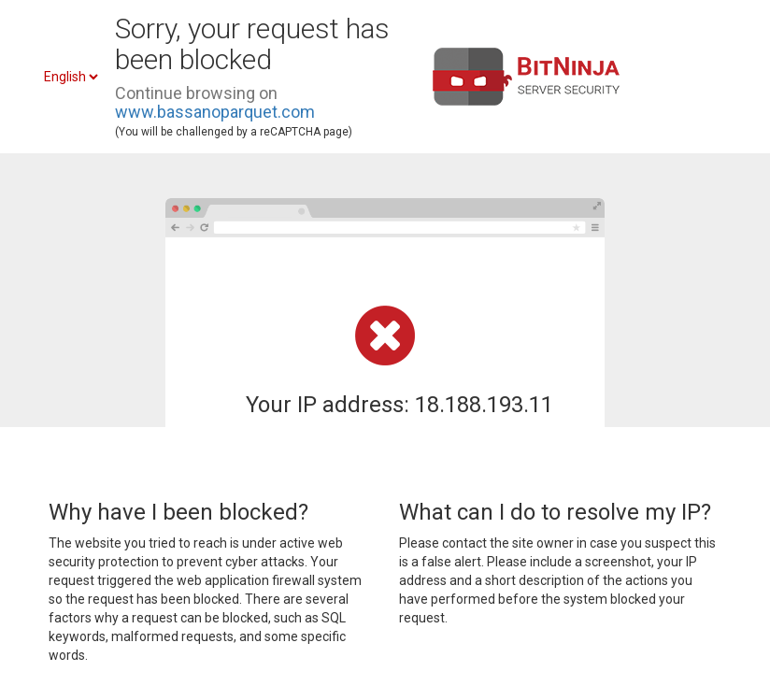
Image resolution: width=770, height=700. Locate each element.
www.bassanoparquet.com (215, 112)
